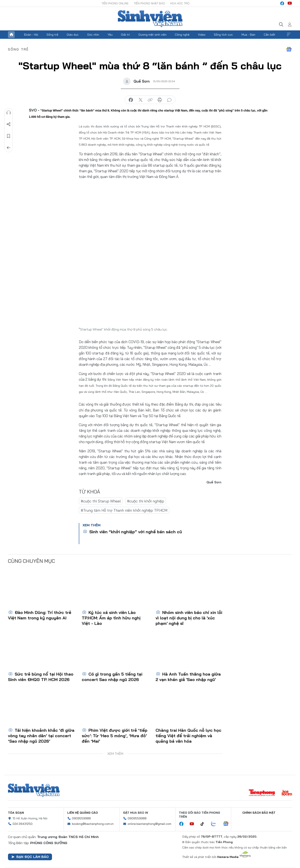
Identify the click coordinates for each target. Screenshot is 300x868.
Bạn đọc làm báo (30, 857)
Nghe (9, 113)
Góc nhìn (93, 35)
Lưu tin (9, 136)
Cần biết (269, 35)
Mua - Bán (248, 35)
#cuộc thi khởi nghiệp (146, 501)
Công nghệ (182, 35)
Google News (289, 49)
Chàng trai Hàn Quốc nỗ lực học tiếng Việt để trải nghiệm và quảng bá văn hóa (188, 736)
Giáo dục (73, 35)
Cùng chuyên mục (31, 561)
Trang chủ (11, 35)
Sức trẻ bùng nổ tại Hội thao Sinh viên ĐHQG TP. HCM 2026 (41, 677)
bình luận (169, 100)
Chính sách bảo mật (259, 813)
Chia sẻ (9, 124)
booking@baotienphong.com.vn (93, 824)
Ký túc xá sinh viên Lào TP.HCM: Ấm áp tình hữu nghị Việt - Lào (111, 618)
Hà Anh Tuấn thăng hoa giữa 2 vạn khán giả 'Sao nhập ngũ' (188, 677)
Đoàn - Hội (31, 35)
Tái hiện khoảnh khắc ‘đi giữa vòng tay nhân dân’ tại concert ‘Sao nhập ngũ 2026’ (41, 736)
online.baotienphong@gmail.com (149, 824)
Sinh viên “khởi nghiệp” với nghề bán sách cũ (132, 532)
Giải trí (125, 35)
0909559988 (81, 818)
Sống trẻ (52, 35)
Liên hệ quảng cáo (83, 813)
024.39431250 (23, 824)
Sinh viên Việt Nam (34, 790)
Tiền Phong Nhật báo (149, 3)
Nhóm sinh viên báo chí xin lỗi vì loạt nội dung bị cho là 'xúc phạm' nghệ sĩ (189, 618)
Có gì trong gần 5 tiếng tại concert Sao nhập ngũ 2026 (112, 677)
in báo (160, 100)
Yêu (110, 35)
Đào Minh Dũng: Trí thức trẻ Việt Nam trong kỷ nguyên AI (40, 615)
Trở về (9, 148)
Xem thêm (289, 35)
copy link (150, 100)
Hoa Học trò (180, 3)
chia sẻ (131, 100)
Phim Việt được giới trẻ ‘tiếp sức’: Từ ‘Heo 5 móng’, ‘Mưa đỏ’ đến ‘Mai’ (115, 736)
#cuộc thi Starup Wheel (101, 501)
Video (202, 35)
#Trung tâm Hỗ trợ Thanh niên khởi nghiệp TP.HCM (124, 510)
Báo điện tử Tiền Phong (150, 19)
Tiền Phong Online (115, 3)
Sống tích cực (223, 35)
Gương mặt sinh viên (152, 35)
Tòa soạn (16, 813)
